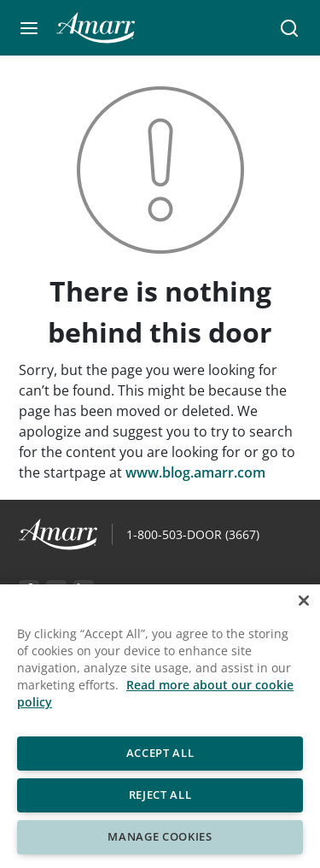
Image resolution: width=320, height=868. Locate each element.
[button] (29, 28)
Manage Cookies (160, 836)
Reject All (160, 795)
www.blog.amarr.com (195, 472)
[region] (160, 726)
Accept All (160, 753)
